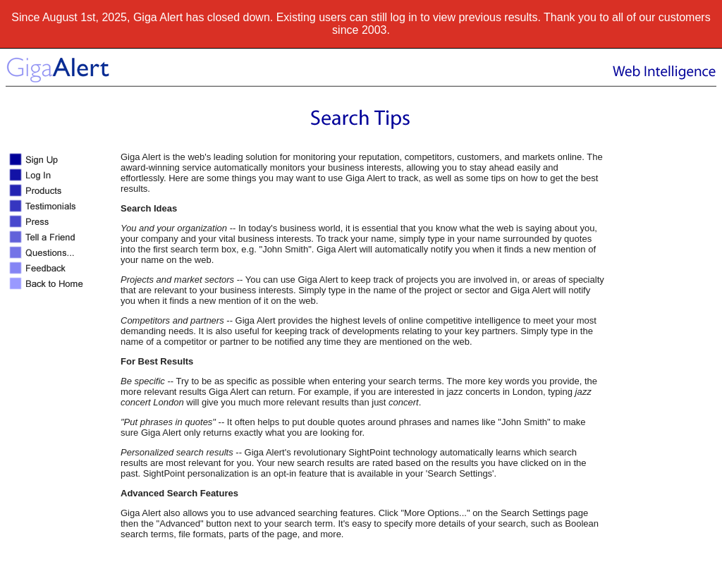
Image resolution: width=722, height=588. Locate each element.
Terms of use (487, 577)
